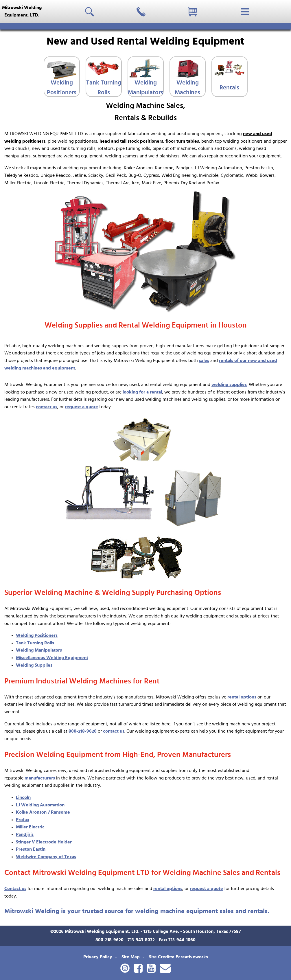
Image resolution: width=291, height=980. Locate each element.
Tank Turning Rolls (104, 88)
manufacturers (40, 778)
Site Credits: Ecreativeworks (178, 957)
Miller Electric (30, 827)
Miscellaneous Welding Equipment (52, 658)
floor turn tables (182, 141)
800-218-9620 (83, 731)
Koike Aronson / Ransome (43, 812)
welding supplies (229, 385)
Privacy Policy (98, 957)
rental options (242, 697)
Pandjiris (25, 834)
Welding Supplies (34, 665)
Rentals (229, 88)
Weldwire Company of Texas (46, 857)
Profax (23, 820)
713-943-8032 (141, 940)
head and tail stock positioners (131, 141)
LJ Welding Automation (40, 805)
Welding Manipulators (145, 88)
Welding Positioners (62, 88)
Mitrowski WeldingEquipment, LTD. (22, 11)
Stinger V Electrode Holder (44, 842)
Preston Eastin (31, 849)
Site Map (131, 957)
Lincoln (23, 797)
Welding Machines (187, 88)
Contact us (15, 889)
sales (204, 361)
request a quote (81, 407)
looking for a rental (142, 392)
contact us (47, 407)
